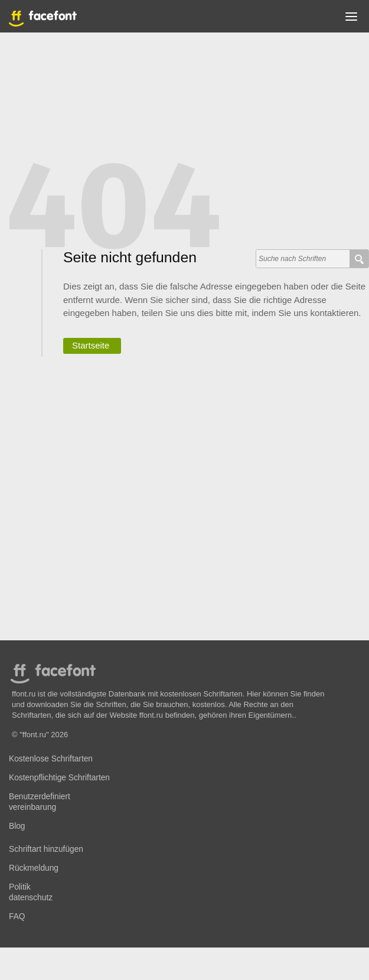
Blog (17, 826)
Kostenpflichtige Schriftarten (59, 778)
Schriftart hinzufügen (46, 849)
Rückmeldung (34, 868)
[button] (351, 19)
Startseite (91, 345)
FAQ (17, 916)
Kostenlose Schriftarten (51, 759)
